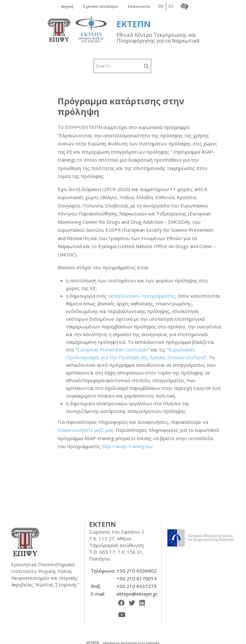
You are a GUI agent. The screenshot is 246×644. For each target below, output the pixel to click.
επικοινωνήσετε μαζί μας (86, 430)
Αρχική (63, 6)
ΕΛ (182, 6)
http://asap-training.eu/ (127, 446)
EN (171, 6)
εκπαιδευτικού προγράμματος (142, 295)
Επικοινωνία (146, 6)
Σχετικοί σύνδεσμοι (102, 6)
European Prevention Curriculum (113, 349)
